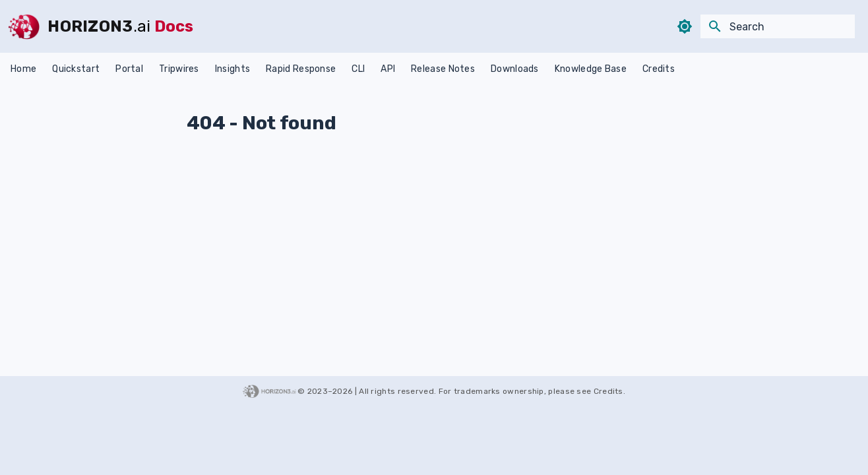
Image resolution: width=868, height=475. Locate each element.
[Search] (778, 26)
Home (23, 69)
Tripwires (179, 69)
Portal (129, 69)
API (388, 69)
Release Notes (443, 69)
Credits (659, 69)
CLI (358, 69)
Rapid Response (301, 69)
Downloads (515, 69)
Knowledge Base (591, 69)
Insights (232, 69)
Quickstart (76, 69)
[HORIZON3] (24, 26)
